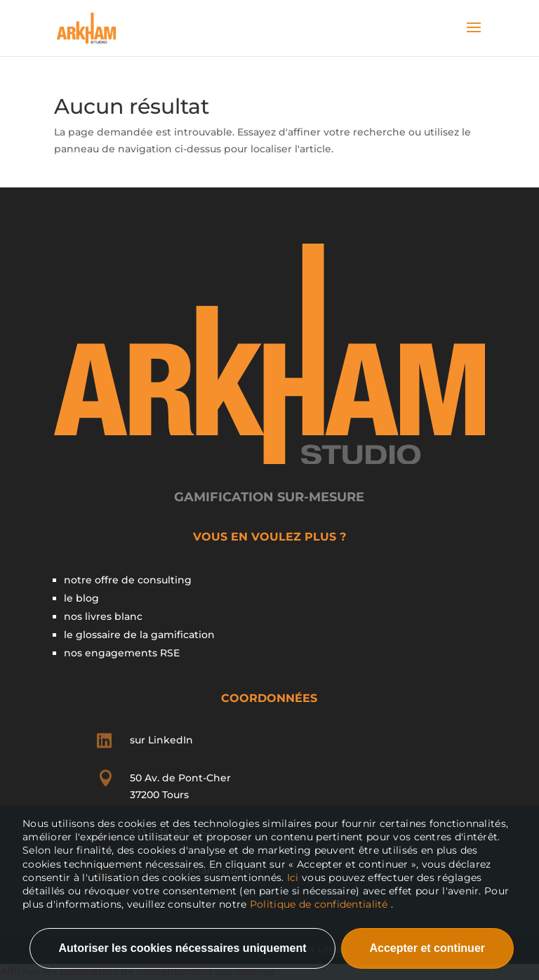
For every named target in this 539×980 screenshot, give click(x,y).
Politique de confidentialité (319, 904)
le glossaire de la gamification (139, 635)
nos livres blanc (103, 616)
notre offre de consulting (128, 580)
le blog (81, 598)
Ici (294, 878)
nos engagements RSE (122, 653)
